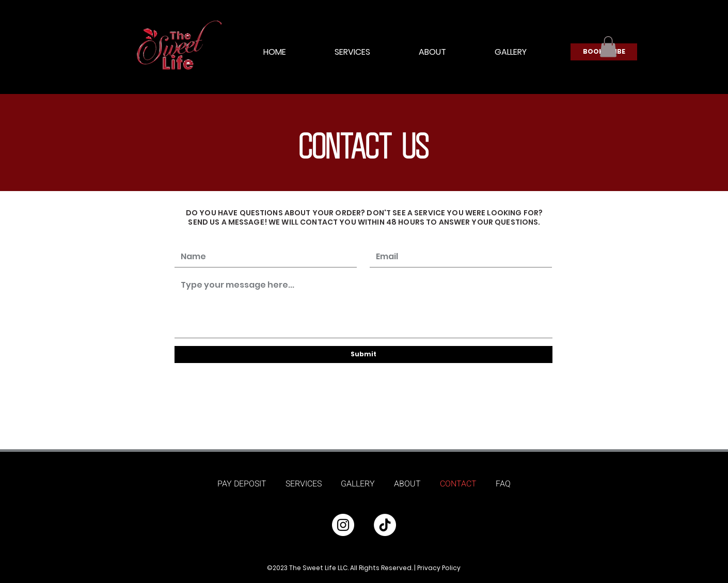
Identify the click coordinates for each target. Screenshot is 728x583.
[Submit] (363, 354)
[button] (608, 47)
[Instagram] (343, 525)
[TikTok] (385, 525)
